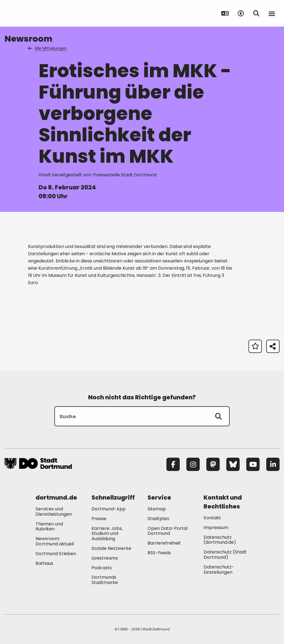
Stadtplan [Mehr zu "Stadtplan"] (158, 519)
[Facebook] (173, 464)
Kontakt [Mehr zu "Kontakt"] (212, 518)
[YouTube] (253, 464)
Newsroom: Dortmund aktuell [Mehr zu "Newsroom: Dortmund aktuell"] (55, 541)
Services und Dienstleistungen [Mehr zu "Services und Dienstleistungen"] (54, 512)
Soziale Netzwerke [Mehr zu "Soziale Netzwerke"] (111, 548)
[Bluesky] (233, 464)
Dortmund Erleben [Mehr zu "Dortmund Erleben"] (56, 554)
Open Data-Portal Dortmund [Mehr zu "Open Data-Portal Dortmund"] (168, 531)
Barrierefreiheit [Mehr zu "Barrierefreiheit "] (164, 543)
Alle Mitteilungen (48, 48)
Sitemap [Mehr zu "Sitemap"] (157, 509)
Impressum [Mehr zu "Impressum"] (216, 528)
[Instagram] (193, 464)
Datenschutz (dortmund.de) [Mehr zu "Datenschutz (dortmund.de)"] (220, 540)
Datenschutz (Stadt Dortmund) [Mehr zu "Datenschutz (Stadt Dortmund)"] (225, 555)
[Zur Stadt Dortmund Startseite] (39, 13)
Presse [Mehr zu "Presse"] (99, 519)
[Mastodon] (213, 464)
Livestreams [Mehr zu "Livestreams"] (105, 558)
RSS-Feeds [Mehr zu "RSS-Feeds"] (159, 553)
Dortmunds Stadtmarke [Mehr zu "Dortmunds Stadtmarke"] (105, 580)
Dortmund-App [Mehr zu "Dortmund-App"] (109, 509)
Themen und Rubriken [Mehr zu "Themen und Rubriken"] (49, 527)
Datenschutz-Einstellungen (219, 570)
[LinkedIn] (273, 464)
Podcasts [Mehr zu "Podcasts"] (102, 568)
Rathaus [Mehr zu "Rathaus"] (44, 563)
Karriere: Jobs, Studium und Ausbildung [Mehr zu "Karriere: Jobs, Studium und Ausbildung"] (107, 534)
